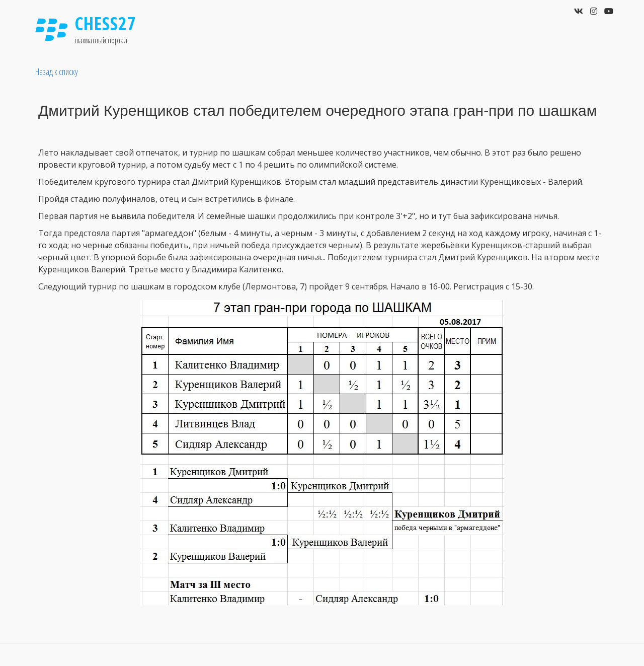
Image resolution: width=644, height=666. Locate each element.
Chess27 (106, 23)
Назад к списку (57, 71)
